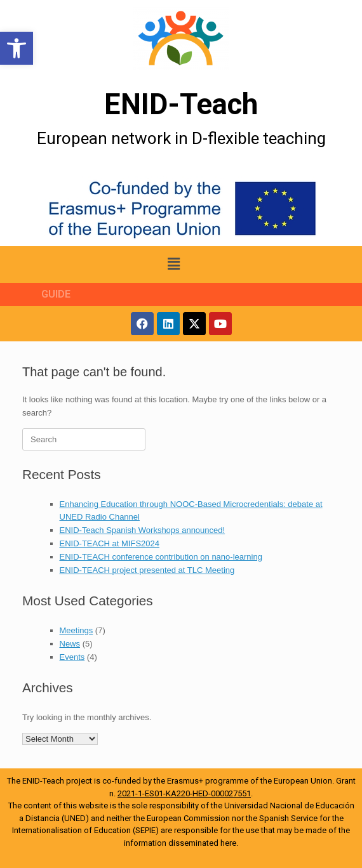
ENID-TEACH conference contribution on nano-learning (161, 557)
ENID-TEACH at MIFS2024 (110, 543)
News (70, 644)
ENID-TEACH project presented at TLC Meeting (147, 570)
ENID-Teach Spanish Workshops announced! (143, 530)
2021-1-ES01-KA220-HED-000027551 (184, 793)
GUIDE (56, 294)
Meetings (77, 630)
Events (72, 657)
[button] (17, 48)
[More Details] (181, 38)
